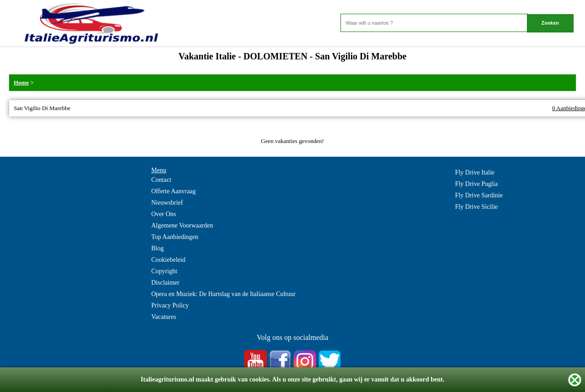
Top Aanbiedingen (175, 237)
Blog (157, 248)
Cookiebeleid (168, 260)
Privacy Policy (170, 305)
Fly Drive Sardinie (479, 195)
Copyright (164, 271)
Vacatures (164, 317)
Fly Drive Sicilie (476, 207)
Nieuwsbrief (167, 203)
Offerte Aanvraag (173, 191)
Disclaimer (165, 283)
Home (21, 82)
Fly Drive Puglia (476, 184)
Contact (161, 180)
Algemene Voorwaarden (182, 225)
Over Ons (164, 214)
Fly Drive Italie (475, 172)
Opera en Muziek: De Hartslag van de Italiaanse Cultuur (223, 294)
